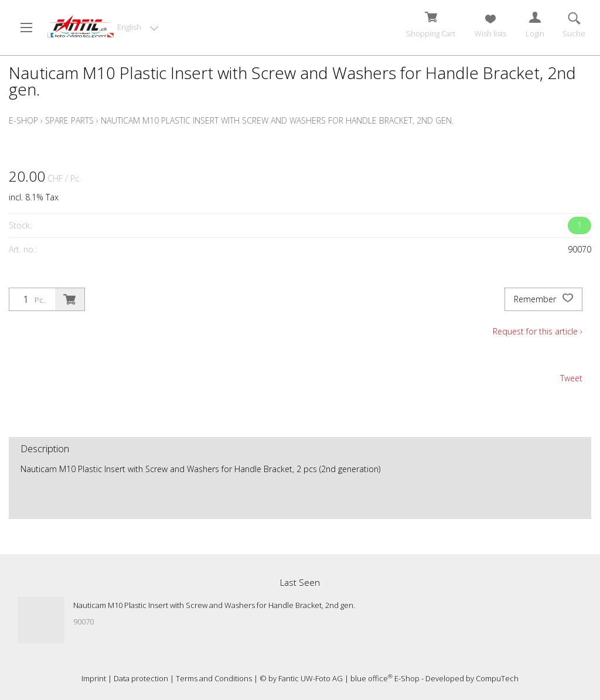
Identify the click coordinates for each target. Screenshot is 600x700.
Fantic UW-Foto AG (311, 678)
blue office (371, 678)
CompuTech (497, 678)
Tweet (571, 378)
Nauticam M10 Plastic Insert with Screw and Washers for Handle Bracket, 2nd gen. (277, 120)
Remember (543, 299)
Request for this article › (538, 331)
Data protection (141, 678)
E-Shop (23, 120)
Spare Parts (69, 120)
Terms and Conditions (214, 678)
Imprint (94, 678)
